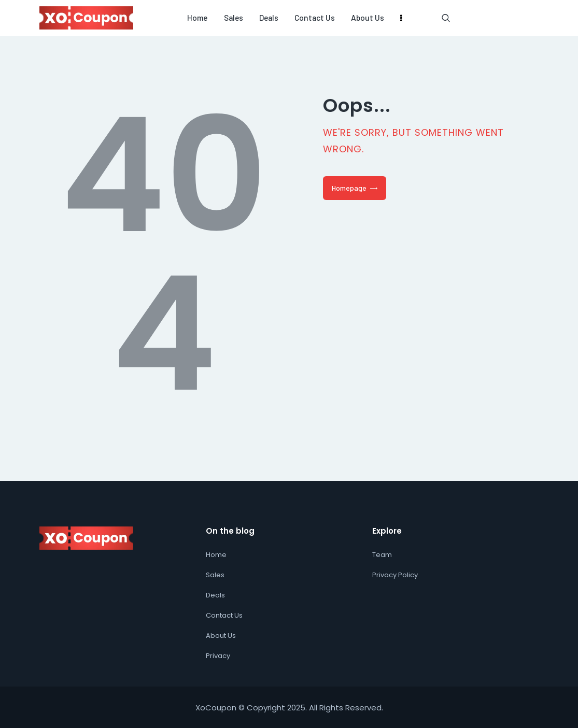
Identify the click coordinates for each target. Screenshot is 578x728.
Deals (215, 595)
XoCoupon (216, 708)
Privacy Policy (395, 575)
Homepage (349, 188)
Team (382, 555)
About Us (221, 636)
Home (216, 555)
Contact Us (224, 615)
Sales (215, 575)
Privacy (218, 656)
